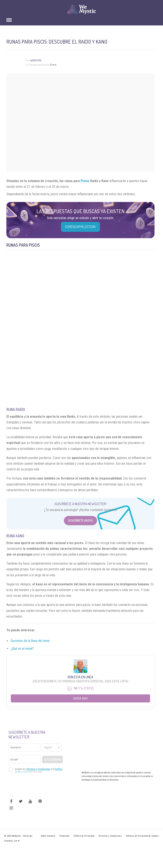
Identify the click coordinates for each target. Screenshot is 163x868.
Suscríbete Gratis (80, 520)
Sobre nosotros (48, 836)
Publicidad (64, 836)
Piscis (85, 181)
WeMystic (36, 60)
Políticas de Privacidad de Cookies (142, 836)
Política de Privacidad (84, 836)
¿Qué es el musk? (22, 649)
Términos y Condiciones (110, 836)
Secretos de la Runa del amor (30, 641)
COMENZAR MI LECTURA (80, 227)
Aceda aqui (80, 698)
